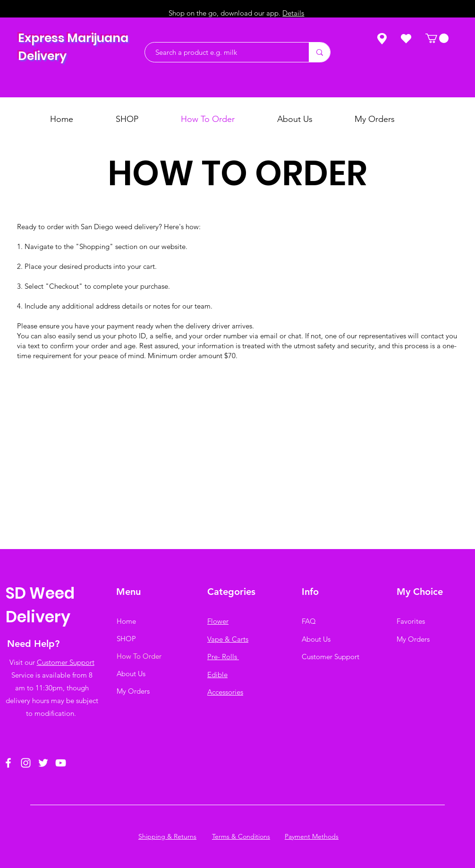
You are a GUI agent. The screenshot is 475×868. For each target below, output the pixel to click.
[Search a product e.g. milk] (222, 52)
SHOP (126, 639)
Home (126, 621)
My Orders (133, 691)
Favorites (411, 621)
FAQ (309, 621)
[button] (437, 38)
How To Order (139, 656)
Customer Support (66, 662)
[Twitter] (43, 763)
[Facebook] (8, 763)
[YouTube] (61, 763)
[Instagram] (26, 763)
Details (293, 13)
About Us (131, 674)
